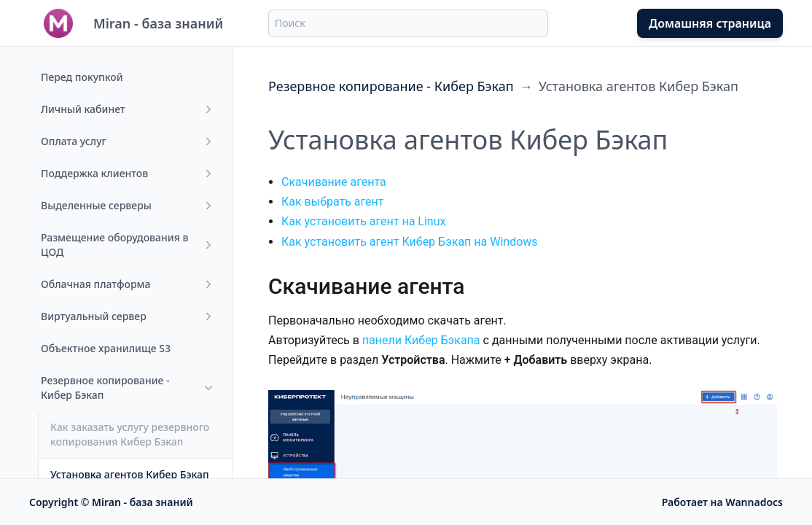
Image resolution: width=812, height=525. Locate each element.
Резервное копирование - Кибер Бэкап (391, 86)
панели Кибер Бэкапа (421, 340)
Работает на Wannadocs (722, 502)
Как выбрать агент (332, 202)
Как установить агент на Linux (363, 221)
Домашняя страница (710, 23)
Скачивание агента (334, 182)
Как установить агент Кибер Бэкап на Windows (410, 242)
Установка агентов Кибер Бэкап (639, 86)
